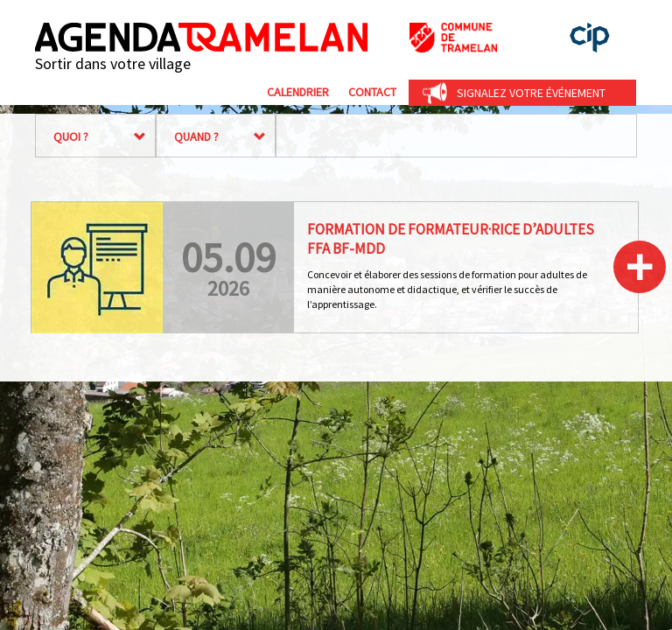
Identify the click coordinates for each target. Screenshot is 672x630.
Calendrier (298, 92)
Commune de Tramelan (453, 38)
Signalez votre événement (531, 93)
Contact (372, 92)
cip (590, 38)
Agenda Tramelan (201, 37)
